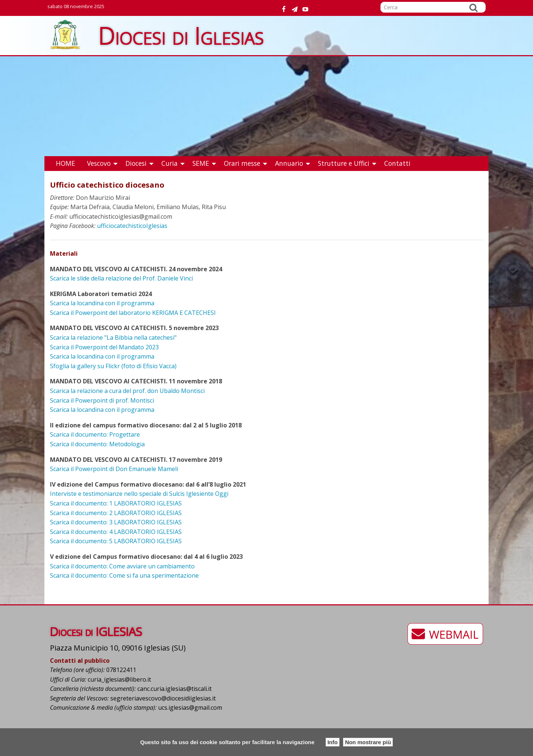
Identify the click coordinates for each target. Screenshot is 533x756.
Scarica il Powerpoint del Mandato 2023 (104, 347)
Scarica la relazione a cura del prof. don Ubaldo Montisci (127, 391)
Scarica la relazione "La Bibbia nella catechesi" (113, 337)
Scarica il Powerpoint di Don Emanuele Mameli (114, 469)
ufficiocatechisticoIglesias (132, 226)
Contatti (397, 163)
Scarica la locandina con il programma (102, 303)
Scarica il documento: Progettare (95, 434)
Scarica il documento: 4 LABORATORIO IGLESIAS (116, 532)
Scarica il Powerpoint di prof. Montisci (102, 400)
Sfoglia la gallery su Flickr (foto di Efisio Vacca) (113, 366)
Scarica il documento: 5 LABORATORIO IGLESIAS (116, 541)
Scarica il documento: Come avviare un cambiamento (122, 566)
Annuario (289, 163)
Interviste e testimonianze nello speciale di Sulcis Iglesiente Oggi (139, 494)
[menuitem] (66, 164)
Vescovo (99, 163)
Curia (170, 163)
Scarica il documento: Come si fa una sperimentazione (124, 575)
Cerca (473, 7)
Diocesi (136, 163)
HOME (66, 163)
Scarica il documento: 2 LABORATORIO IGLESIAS (116, 513)
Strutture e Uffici (344, 163)
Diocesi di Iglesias (181, 35)
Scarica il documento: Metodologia (97, 444)
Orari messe (242, 163)
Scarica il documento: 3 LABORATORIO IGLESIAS (116, 522)
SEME (201, 163)
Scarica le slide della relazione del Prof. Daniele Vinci (121, 278)
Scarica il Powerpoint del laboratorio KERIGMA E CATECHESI (133, 313)
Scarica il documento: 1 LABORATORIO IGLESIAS (116, 503)
